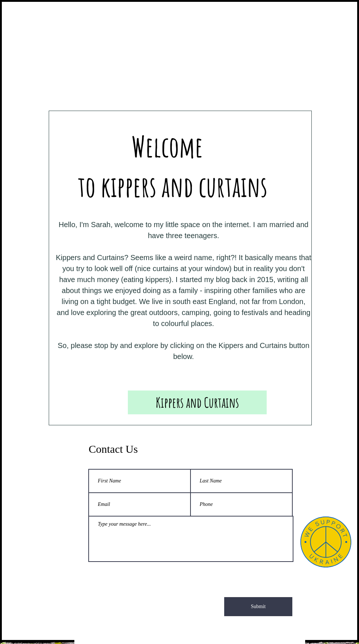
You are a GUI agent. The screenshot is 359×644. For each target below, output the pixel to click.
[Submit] (258, 607)
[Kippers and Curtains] (197, 402)
